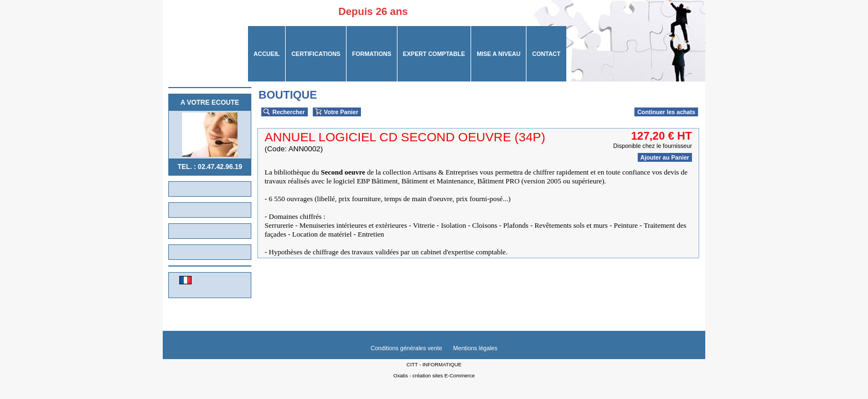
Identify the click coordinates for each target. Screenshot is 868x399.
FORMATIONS (372, 54)
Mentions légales (476, 348)
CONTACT (546, 54)
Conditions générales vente (406, 348)
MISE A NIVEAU (498, 54)
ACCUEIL (267, 54)
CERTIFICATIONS (316, 54)
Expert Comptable (434, 54)
